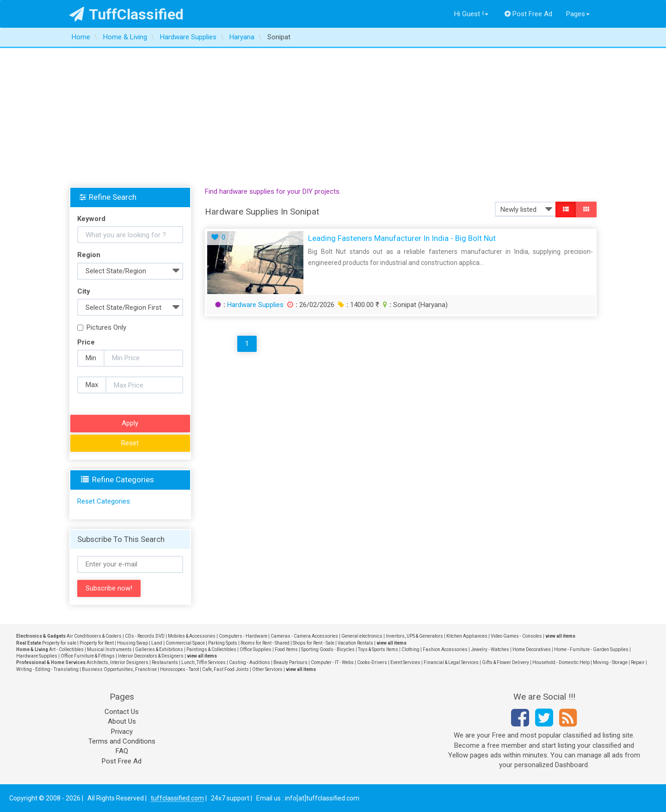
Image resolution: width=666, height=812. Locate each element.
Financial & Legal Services (451, 662)
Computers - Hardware (243, 636)
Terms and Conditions (122, 741)
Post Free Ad (529, 14)
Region (89, 255)
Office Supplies (256, 649)
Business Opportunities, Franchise (119, 669)
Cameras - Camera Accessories (304, 636)
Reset (130, 443)
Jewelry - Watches (490, 649)
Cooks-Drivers (372, 662)
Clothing (410, 649)
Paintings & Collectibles (211, 649)
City (84, 291)
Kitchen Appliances (467, 636)
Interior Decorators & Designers (151, 656)
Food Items (286, 649)
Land (157, 643)
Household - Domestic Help (561, 662)
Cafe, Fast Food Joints (225, 669)
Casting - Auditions (250, 662)
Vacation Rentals (355, 643)
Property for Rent (97, 643)
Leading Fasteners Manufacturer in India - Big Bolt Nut (402, 238)
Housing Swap (133, 643)
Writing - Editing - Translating (47, 669)
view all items (560, 636)
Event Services (405, 662)
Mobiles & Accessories (192, 636)
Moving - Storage (610, 662)
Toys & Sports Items (378, 649)
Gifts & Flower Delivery (506, 662)
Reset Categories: (104, 501)
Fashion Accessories (445, 649)
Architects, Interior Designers (117, 662)
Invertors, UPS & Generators (414, 636)
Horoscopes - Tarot (179, 669)
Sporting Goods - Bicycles (328, 649)
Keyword (91, 219)
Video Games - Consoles (516, 636)
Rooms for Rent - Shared (265, 643)
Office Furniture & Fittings (88, 656)
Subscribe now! (109, 588)
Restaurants (165, 662)
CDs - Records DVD (145, 636)
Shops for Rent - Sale (314, 643)
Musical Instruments (109, 649)
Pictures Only (102, 327)
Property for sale (59, 643)
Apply (130, 423)
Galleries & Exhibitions (159, 649)
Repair (638, 662)
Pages (578, 14)
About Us (122, 721)
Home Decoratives (532, 649)
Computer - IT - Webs (332, 662)
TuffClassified (126, 14)
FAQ (122, 751)
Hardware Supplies (255, 305)
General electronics (362, 636)
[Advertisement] (333, 117)
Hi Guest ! (471, 14)
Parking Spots (223, 643)
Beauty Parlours (290, 662)
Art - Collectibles (66, 649)
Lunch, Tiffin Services (203, 662)
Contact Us (122, 712)
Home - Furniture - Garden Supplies (591, 649)
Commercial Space (185, 643)
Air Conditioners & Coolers (94, 636)
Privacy (122, 732)
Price (86, 342)
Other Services (267, 669)
